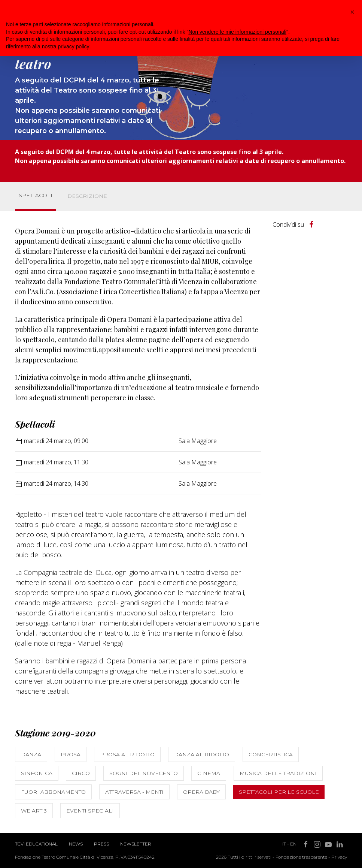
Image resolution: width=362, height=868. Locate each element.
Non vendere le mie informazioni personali (237, 32)
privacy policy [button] (74, 46)
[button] (352, 12)
